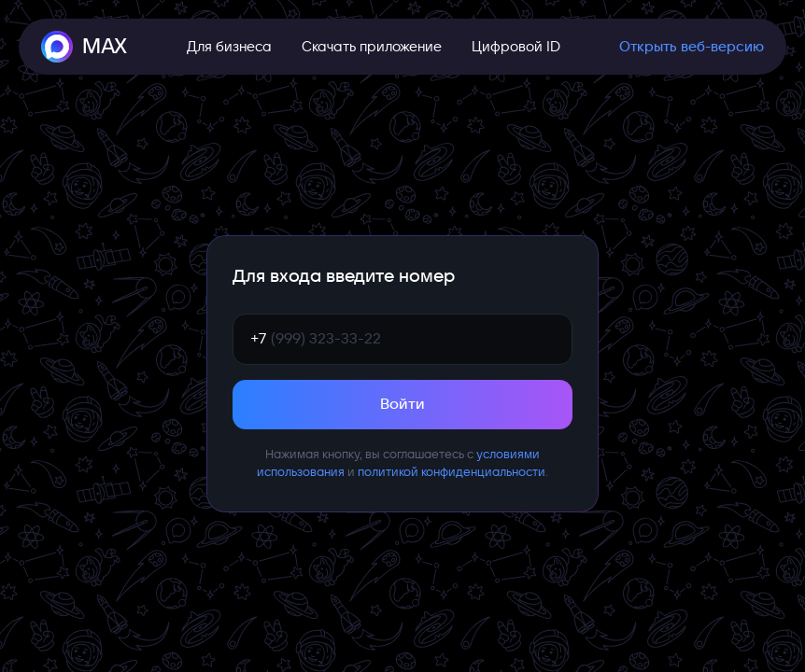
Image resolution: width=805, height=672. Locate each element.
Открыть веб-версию (692, 47)
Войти (402, 404)
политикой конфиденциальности (452, 472)
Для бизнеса (229, 47)
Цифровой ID (516, 47)
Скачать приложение (372, 47)
